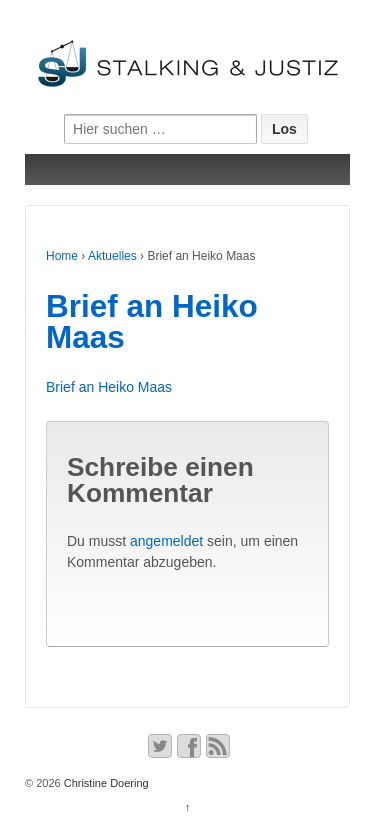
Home (62, 256)
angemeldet (166, 541)
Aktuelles (112, 256)
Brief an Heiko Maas (152, 322)
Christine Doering (105, 783)
